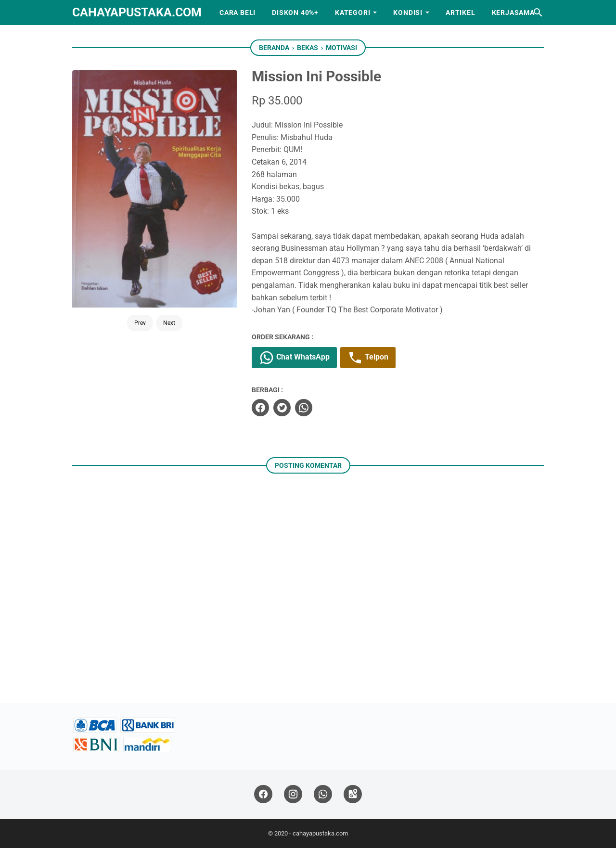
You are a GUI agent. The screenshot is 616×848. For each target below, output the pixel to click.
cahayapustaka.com (137, 12)
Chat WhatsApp (294, 358)
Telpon (368, 358)
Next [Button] (169, 323)
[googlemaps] (353, 794)
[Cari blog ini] (538, 13)
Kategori (353, 13)
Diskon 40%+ (295, 13)
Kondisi (408, 13)
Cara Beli (237, 13)
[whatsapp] (304, 408)
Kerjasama (513, 13)
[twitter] (282, 408)
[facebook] (260, 408)
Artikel (461, 13)
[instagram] (293, 794)
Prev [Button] (140, 323)
